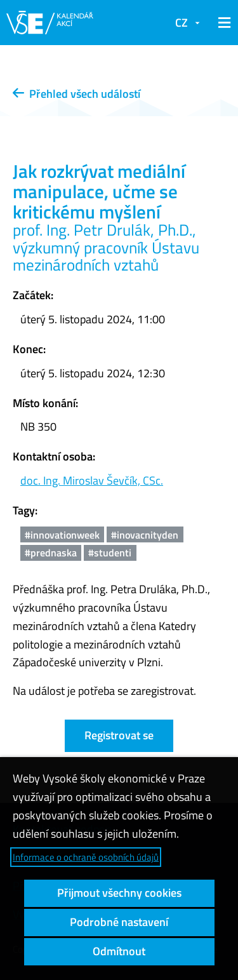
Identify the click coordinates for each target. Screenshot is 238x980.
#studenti (110, 553)
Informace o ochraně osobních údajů (86, 857)
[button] (222, 23)
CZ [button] (182, 23)
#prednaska (51, 553)
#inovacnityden (145, 535)
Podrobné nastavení (119, 922)
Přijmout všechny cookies (119, 893)
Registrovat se (119, 735)
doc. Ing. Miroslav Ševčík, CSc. (92, 480)
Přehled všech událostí (76, 94)
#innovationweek (62, 535)
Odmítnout (119, 951)
